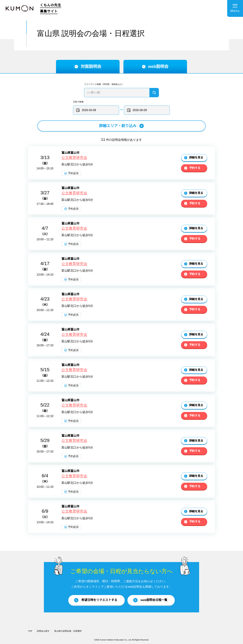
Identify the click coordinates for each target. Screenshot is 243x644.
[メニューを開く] (235, 8)
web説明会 (155, 67)
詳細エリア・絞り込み (122, 126)
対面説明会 (88, 67)
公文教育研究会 (74, 158)
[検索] (154, 93)
